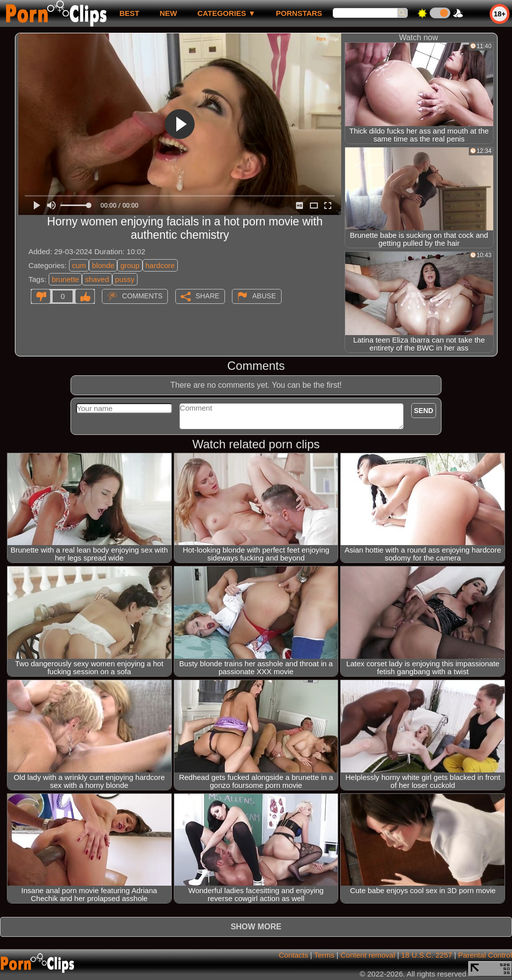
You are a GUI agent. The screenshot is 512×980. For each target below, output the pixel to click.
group (130, 265)
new (168, 13)
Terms (324, 955)
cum (79, 265)
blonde (103, 265)
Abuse (264, 296)
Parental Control (485, 955)
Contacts (293, 955)
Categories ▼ (226, 13)
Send (424, 411)
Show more (256, 927)
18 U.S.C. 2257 (427, 955)
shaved (97, 279)
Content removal (367, 955)
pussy (125, 279)
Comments (143, 296)
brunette (65, 279)
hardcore (160, 265)
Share (208, 296)
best (129, 13)
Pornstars (299, 13)
